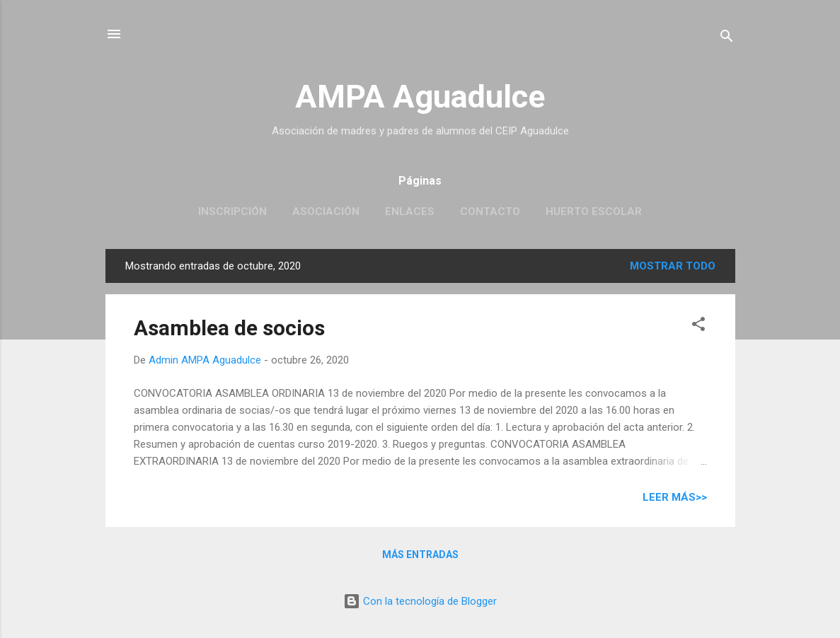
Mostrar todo (673, 266)
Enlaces (410, 211)
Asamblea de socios (229, 328)
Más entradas (420, 555)
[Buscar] (727, 39)
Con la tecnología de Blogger (420, 601)
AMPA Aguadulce (420, 97)
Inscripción (232, 211)
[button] (698, 326)
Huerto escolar (594, 211)
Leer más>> (675, 497)
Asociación (326, 211)
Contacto (490, 211)
